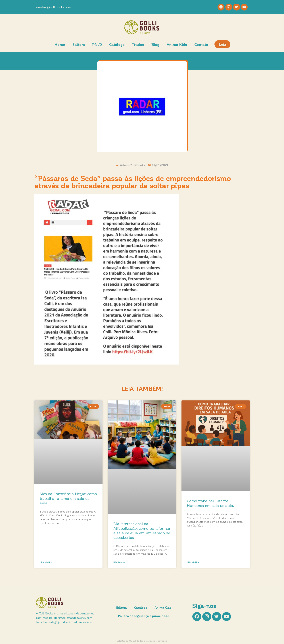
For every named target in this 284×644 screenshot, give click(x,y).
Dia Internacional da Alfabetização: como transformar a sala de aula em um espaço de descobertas (142, 531)
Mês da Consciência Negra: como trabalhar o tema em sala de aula (68, 499)
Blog (155, 45)
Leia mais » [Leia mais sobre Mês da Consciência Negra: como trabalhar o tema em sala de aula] (46, 563)
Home (60, 45)
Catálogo (117, 45)
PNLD (97, 45)
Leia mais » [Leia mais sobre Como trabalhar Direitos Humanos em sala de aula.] (193, 563)
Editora (79, 45)
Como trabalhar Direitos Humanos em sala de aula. (210, 503)
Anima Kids (177, 45)
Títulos (138, 45)
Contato (201, 45)
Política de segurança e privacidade (144, 616)
